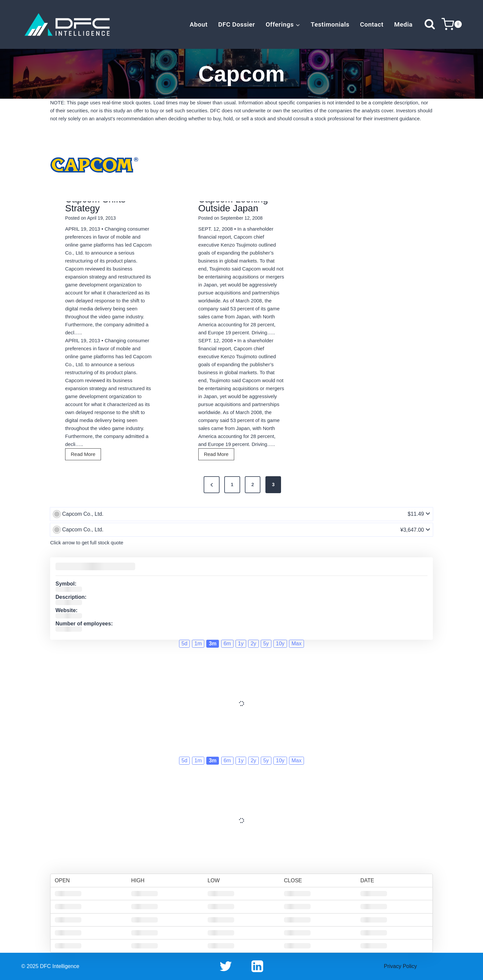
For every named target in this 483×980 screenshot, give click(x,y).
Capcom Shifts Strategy (95, 204)
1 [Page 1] (232, 485)
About (199, 24)
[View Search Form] (430, 24)
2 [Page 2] (253, 485)
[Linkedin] (257, 966)
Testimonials (330, 24)
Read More (85, 455)
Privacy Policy (401, 966)
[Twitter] (226, 966)
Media (403, 24)
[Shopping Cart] (452, 24)
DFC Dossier (237, 24)
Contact (372, 24)
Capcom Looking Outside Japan (233, 204)
